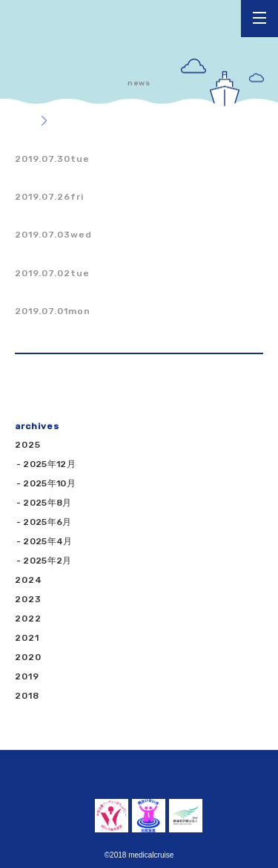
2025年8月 (47, 503)
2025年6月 (47, 522)
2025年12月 (49, 464)
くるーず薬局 (63, 24)
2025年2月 (47, 561)
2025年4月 (48, 541)
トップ (20, 122)
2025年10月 (49, 483)
